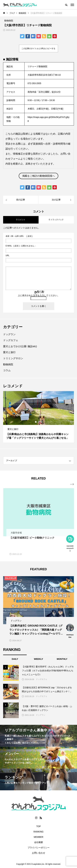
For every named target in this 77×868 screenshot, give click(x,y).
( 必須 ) (19, 236)
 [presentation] (72, 484)
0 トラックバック (56, 220)
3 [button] (42, 422)
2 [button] (39, 422)
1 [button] (36, 422)
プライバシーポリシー (39, 848)
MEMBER (38, 837)
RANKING (39, 832)
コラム (7, 370)
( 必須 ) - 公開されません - (21, 246)
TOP (38, 826)
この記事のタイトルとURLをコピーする (38, 49)
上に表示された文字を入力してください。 (39, 295)
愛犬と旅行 (9, 352)
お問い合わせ (39, 853)
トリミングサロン (13, 358)
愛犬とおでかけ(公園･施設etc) (20, 346)
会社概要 (39, 842)
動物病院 (8, 364)
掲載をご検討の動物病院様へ (39, 176)
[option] (38, 417)
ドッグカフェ (11, 340)
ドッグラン (9, 334)
